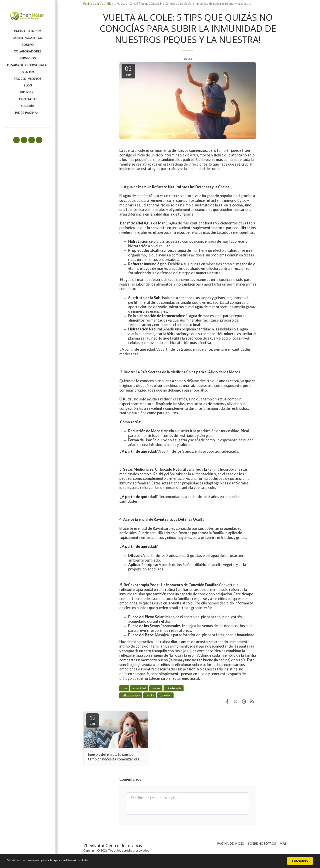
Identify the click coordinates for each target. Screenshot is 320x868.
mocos (156, 688)
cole (124, 688)
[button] (28, 65)
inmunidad (139, 688)
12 (92, 720)
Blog (110, 4)
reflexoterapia (131, 695)
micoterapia (174, 688)
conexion (165, 695)
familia (150, 695)
